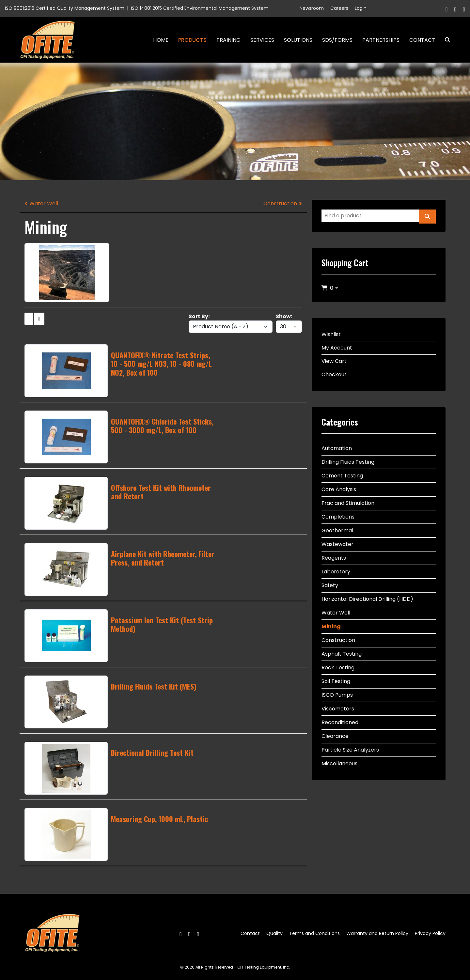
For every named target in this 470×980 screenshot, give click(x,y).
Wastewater (337, 544)
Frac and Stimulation (348, 503)
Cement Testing (342, 476)
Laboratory (336, 572)
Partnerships (381, 40)
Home (161, 40)
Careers (339, 8)
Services (262, 40)
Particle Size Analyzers (350, 750)
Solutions (298, 40)
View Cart (334, 361)
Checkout (334, 374)
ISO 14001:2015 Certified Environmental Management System (200, 8)
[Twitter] (455, 9)
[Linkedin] (464, 9)
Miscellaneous (339, 763)
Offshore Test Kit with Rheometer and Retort (161, 492)
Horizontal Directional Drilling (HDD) (367, 599)
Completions (338, 517)
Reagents (334, 558)
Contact (422, 40)
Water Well (44, 203)
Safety (330, 585)
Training (228, 40)
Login (361, 8)
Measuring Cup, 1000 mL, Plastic (159, 819)
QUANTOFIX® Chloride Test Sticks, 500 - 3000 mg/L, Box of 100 (162, 426)
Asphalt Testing (342, 654)
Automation (337, 448)
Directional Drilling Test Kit (152, 753)
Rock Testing (338, 668)
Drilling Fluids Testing (348, 462)
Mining (331, 626)
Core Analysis (339, 489)
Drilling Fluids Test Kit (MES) (154, 686)
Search (445, 40)
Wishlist (331, 334)
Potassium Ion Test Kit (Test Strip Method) (162, 624)
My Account (337, 348)
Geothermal (337, 530)
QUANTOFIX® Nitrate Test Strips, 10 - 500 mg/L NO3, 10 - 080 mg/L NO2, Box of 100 (161, 364)
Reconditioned (340, 722)
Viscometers (338, 709)
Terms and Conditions (314, 933)
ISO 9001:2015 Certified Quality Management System (65, 8)
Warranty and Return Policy (377, 933)
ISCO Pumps (337, 695)
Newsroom (312, 8)
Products (192, 40)
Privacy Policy (430, 933)
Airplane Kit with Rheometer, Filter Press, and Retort (163, 558)
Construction (280, 203)
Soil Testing (336, 681)
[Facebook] (447, 9)
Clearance (335, 736)
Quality (274, 933)
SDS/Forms (337, 40)
